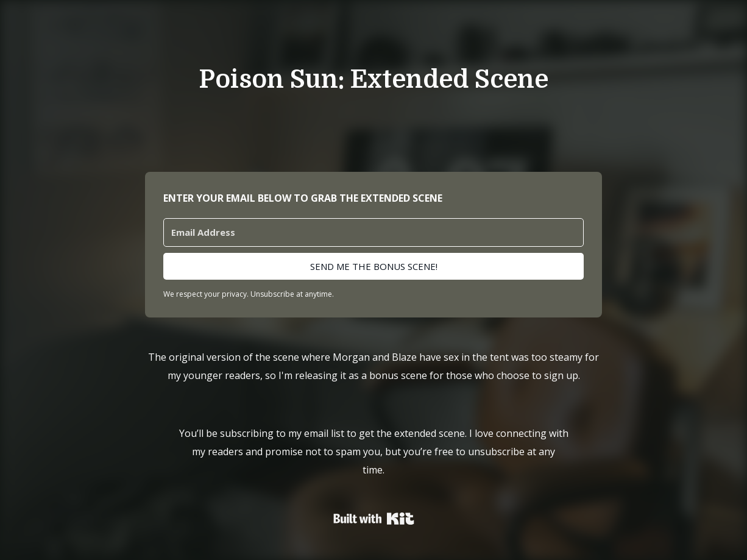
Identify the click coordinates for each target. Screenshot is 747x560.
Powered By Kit (374, 519)
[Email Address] (373, 232)
